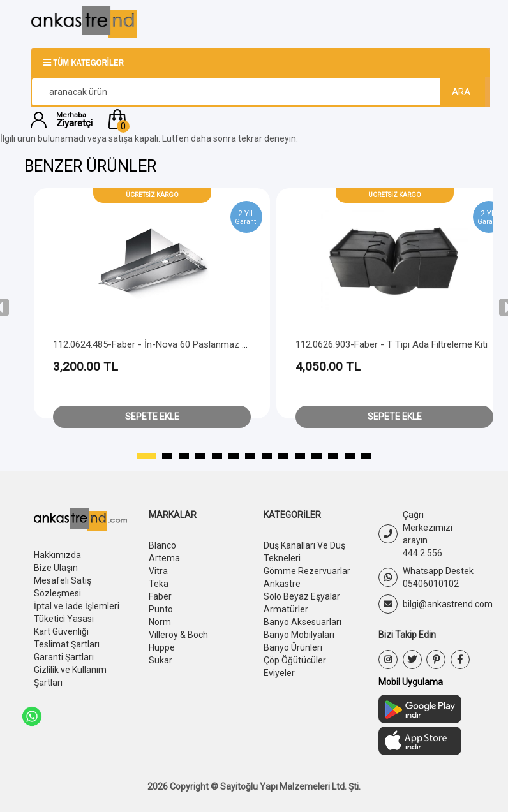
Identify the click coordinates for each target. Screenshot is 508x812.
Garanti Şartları (64, 657)
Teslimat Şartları (67, 644)
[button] (291, 119)
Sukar (161, 660)
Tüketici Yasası (64, 619)
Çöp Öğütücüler (295, 660)
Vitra (158, 571)
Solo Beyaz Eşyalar (302, 596)
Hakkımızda (57, 555)
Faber (160, 596)
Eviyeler (279, 673)
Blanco (162, 545)
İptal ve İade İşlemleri (77, 606)
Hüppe (162, 647)
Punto (161, 609)
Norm (160, 622)
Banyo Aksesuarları (303, 622)
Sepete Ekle (152, 417)
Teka (159, 584)
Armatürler (286, 609)
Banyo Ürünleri (293, 647)
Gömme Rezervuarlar (307, 571)
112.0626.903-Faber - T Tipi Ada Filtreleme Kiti (392, 344)
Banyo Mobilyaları (299, 635)
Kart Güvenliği (61, 631)
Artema (164, 558)
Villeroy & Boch (178, 635)
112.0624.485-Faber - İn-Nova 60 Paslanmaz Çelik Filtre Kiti (176, 344)
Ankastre (282, 584)
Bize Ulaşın (56, 568)
